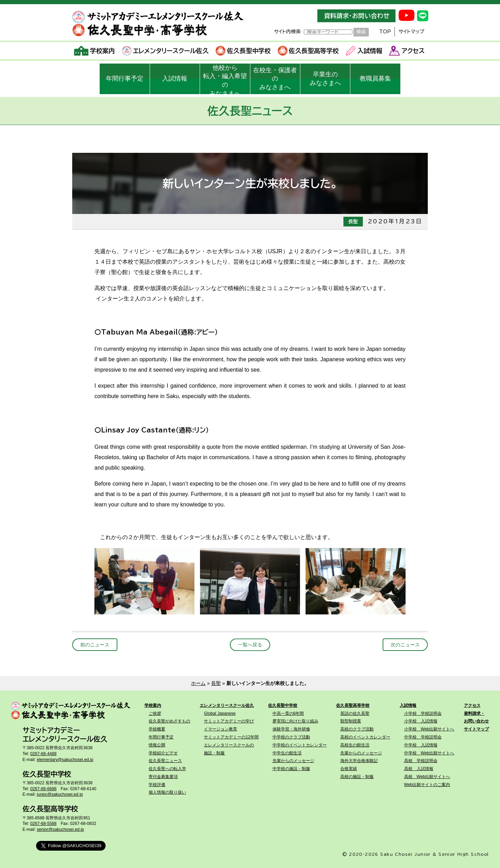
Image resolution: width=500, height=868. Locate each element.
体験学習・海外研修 (291, 729)
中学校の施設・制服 (291, 769)
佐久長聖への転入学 (167, 769)
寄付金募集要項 (163, 777)
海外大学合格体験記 (359, 761)
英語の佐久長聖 (355, 713)
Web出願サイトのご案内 (427, 785)
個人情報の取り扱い (167, 792)
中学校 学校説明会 (423, 737)
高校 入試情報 (419, 769)
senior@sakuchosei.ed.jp (60, 829)
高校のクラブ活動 (357, 729)
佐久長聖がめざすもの (169, 721)
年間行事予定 (125, 78)
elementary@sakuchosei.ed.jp (65, 760)
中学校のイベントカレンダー (300, 745)
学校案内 (95, 51)
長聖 (216, 683)
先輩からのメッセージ (293, 761)
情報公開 (157, 745)
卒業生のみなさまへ (325, 79)
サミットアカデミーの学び (229, 721)
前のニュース (95, 645)
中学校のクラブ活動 (291, 737)
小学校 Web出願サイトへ (429, 729)
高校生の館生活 (355, 745)
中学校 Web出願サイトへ (429, 753)
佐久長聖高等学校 (309, 51)
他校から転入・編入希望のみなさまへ (225, 79)
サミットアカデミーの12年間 (231, 737)
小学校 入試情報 (421, 721)
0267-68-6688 (43, 789)
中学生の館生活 (287, 753)
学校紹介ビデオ (163, 753)
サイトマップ (411, 32)
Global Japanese (220, 713)
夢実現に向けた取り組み (295, 721)
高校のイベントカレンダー (365, 737)
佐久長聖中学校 (243, 51)
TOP (385, 32)
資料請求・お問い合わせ (357, 16)
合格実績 (349, 769)
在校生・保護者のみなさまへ (275, 79)
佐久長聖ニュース (165, 761)
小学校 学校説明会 (423, 713)
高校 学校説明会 (421, 761)
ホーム (198, 683)
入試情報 (364, 51)
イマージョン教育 (220, 729)
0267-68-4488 (43, 754)
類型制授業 (351, 721)
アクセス (407, 51)
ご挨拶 (155, 713)
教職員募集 (375, 78)
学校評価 (157, 785)
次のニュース (405, 645)
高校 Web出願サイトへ (427, 777)
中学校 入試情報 (421, 745)
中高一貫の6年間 (288, 713)
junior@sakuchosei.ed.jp (60, 794)
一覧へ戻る (250, 645)
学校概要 (157, 729)
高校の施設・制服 (357, 777)
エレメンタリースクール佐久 (165, 51)
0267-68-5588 (43, 824)
